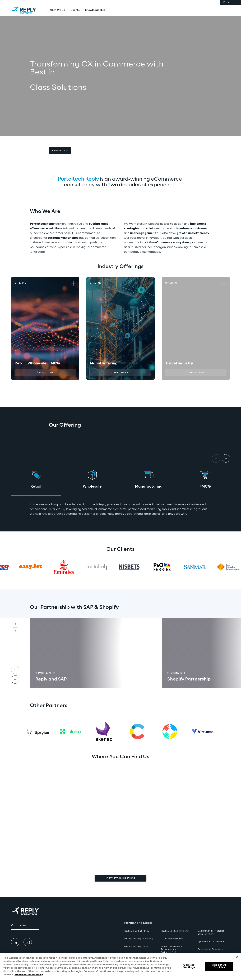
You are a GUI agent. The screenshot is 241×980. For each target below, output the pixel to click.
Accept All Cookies (219, 966)
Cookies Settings (189, 966)
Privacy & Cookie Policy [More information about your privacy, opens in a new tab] (29, 975)
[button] (60, 151)
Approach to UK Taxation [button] (211, 942)
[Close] (237, 957)
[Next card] (226, 458)
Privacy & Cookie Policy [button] (136, 931)
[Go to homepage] (27, 10)
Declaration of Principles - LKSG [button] (212, 933)
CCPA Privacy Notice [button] (172, 939)
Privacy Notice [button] (138, 939)
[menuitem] (57, 10)
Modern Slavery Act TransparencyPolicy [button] (172, 950)
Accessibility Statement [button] (210, 949)
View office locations (120, 878)
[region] (120, 966)
